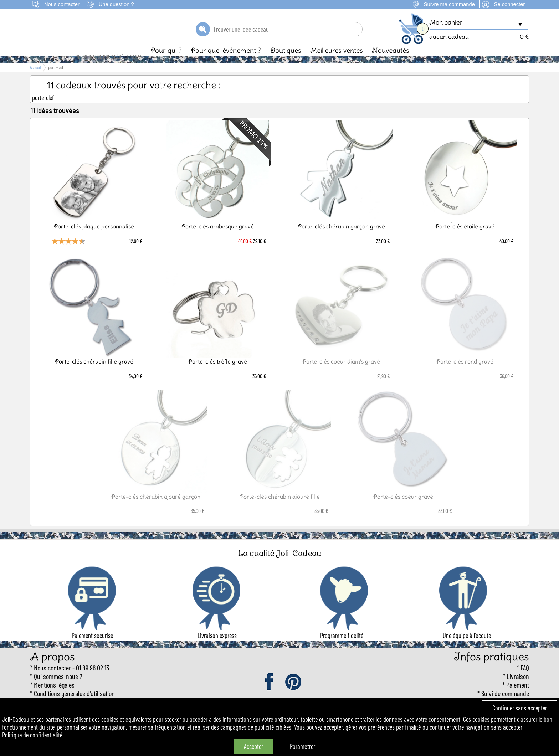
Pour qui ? (166, 62)
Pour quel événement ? (226, 62)
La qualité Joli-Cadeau (280, 565)
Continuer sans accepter (520, 708)
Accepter (253, 746)
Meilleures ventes (337, 62)
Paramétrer (302, 746)
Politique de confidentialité (32, 735)
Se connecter (510, 4)
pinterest (294, 694)
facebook (270, 694)
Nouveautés (391, 62)
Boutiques (286, 62)
